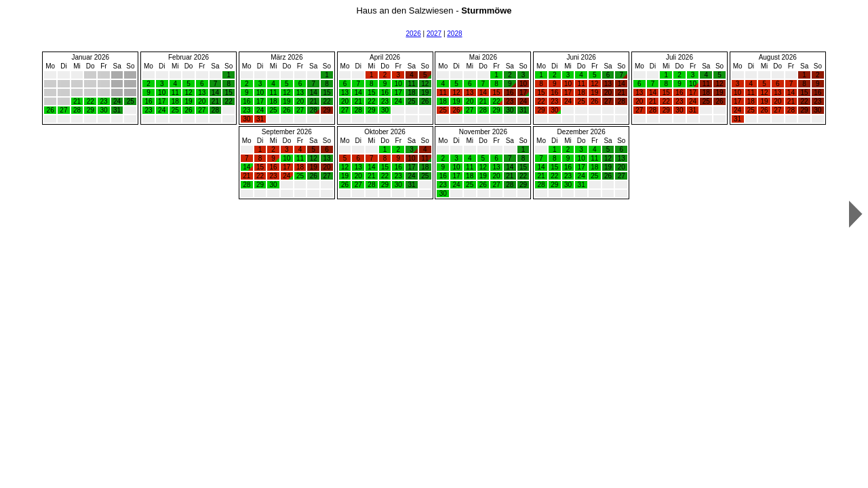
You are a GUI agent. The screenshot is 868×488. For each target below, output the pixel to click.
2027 (434, 34)
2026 (413, 34)
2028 (454, 34)
